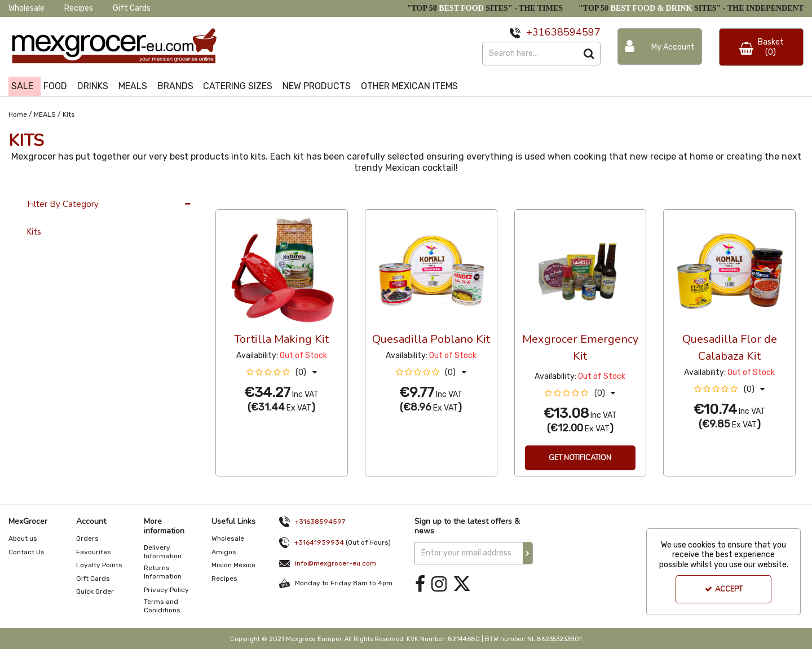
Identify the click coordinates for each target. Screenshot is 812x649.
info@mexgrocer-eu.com (336, 563)
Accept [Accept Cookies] (724, 589)
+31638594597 (320, 522)
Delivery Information (163, 552)
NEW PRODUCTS (317, 86)
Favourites (94, 552)
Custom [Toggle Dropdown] (291, 198)
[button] (282, 372)
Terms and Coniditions (162, 606)
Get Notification (580, 458)
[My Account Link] (660, 47)
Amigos (224, 552)
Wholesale (27, 8)
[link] (420, 584)
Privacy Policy (166, 590)
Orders (87, 538)
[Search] (530, 54)
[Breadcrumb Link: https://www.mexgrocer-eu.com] (18, 114)
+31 (535, 32)
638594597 (573, 32)
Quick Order (95, 591)
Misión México (233, 565)
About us (23, 538)
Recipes (79, 8)
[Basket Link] (761, 47)
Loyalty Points (99, 565)
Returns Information (163, 572)
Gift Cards (132, 8)
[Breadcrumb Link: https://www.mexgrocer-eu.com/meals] (45, 114)
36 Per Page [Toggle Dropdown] (238, 198)
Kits (34, 232)
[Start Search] (589, 54)
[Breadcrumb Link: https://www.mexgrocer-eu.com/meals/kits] (69, 114)
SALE (22, 86)
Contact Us (27, 552)
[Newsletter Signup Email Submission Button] (528, 553)
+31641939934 (319, 542)
